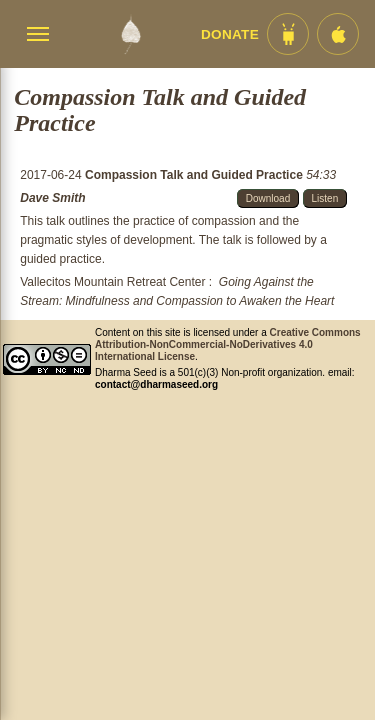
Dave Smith (52, 198)
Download (268, 198)
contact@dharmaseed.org (156, 384)
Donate (230, 34)
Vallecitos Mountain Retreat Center (112, 282)
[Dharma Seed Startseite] (130, 34)
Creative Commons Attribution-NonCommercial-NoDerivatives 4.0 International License (228, 344)
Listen (325, 198)
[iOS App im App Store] (338, 34)
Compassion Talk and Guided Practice (195, 175)
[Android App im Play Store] (288, 34)
